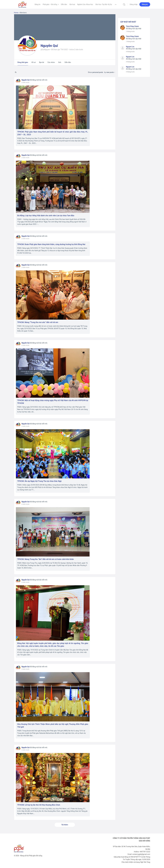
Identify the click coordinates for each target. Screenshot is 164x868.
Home (16, 13)
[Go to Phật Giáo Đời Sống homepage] (23, 4)
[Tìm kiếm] (124, 4)
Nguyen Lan (130, 47)
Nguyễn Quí (26, 80)
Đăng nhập (134, 4)
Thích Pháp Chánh (132, 26)
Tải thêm (65, 825)
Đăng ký (145, 4)
